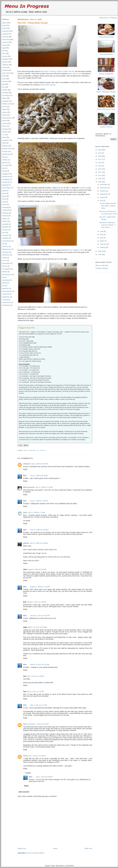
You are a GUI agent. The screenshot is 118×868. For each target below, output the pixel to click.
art (3, 277)
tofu (3, 168)
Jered (25, 756)
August (103, 197)
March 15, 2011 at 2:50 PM (40, 665)
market (5, 90)
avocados (6, 252)
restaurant (6, 31)
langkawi (5, 185)
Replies (28, 773)
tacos (4, 107)
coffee (4, 258)
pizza (4, 193)
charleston (6, 255)
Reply (25, 469)
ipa (3, 157)
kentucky (5, 213)
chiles (4, 67)
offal (4, 143)
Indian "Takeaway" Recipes (106, 92)
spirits (4, 196)
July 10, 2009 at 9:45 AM (39, 476)
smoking (5, 93)
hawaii (4, 171)
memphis (5, 235)
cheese (5, 132)
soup (4, 79)
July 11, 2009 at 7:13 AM (44, 487)
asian (4, 23)
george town (7, 149)
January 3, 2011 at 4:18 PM (37, 602)
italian (4, 98)
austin (4, 204)
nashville (5, 238)
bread (4, 121)
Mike (25, 476)
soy (3, 244)
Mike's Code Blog (102, 265)
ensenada (6, 280)
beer (4, 53)
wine (4, 202)
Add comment (24, 792)
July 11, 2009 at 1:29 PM (39, 501)
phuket (5, 272)
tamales (5, 221)
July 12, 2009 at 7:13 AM (36, 512)
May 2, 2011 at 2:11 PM (39, 705)
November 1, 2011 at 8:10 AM (38, 724)
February (103, 244)
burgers (5, 151)
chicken (5, 62)
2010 (100, 179)
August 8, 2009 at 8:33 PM (37, 569)
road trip (5, 37)
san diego (6, 95)
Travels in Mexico (106, 127)
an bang (5, 300)
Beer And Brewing (106, 54)
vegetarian (6, 297)
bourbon (5, 230)
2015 (100, 163)
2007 (100, 255)
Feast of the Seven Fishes (106, 109)
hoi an (4, 260)
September (104, 194)
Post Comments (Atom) (36, 853)
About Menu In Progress (108, 18)
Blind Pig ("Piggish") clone (75, 250)
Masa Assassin (29, 487)
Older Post (88, 848)
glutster (26, 543)
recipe (4, 45)
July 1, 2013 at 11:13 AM (37, 756)
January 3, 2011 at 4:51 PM (40, 616)
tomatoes (5, 140)
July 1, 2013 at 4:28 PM (44, 777)
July (102, 201)
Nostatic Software (102, 268)
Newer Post (22, 848)
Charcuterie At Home (106, 37)
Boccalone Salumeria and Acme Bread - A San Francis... (108, 225)
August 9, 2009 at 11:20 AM (40, 587)
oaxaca (5, 123)
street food (6, 40)
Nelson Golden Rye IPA (66, 71)
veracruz (5, 247)
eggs (4, 48)
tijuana (5, 163)
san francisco (7, 274)
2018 (100, 156)
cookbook (6, 210)
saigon (5, 219)
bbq (3, 84)
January (103, 247)
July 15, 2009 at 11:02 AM (39, 530)
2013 (100, 169)
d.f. (3, 135)
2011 (100, 175)
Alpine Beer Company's (49, 71)
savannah (6, 294)
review (4, 160)
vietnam (5, 81)
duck (4, 232)
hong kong (6, 182)
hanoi (4, 126)
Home (55, 848)
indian (4, 115)
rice (3, 87)
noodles (5, 70)
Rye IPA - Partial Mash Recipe (33, 23)
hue (3, 286)
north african (7, 241)
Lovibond (83, 188)
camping (5, 207)
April (102, 238)
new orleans (7, 188)
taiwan (4, 112)
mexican (5, 42)
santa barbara (7, 291)
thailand (5, 146)
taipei (4, 109)
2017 (100, 159)
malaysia (5, 65)
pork (4, 28)
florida (4, 283)
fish (3, 51)
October (103, 191)
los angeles (6, 269)
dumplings (6, 179)
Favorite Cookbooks (106, 74)
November (104, 188)
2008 (100, 251)
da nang (5, 165)
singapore (6, 174)
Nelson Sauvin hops (75, 74)
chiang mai (6, 177)
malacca (5, 216)
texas (4, 199)
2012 (100, 172)
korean (5, 266)
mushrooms (6, 302)
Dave (25, 512)
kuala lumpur (7, 118)
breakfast (5, 59)
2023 (100, 150)
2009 (100, 182)
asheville (5, 224)
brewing (5, 129)
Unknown (27, 464)
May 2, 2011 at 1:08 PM (36, 676)
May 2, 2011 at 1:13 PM (36, 691)
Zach (25, 724)
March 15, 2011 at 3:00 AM (37, 627)
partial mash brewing (48, 85)
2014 (100, 166)
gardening (6, 154)
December (104, 185)
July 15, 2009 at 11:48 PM (39, 543)
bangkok (5, 227)
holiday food (7, 104)
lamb (4, 137)
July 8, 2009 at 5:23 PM (39, 464)
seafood (5, 34)
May (102, 235)
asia (4, 25)
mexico (5, 56)
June (102, 231)
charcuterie (6, 73)
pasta (4, 191)
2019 (100, 153)
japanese (5, 288)
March (102, 241)
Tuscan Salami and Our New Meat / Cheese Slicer (108, 206)
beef (4, 76)
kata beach (6, 263)
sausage (5, 101)
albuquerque (7, 249)
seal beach (6, 305)
